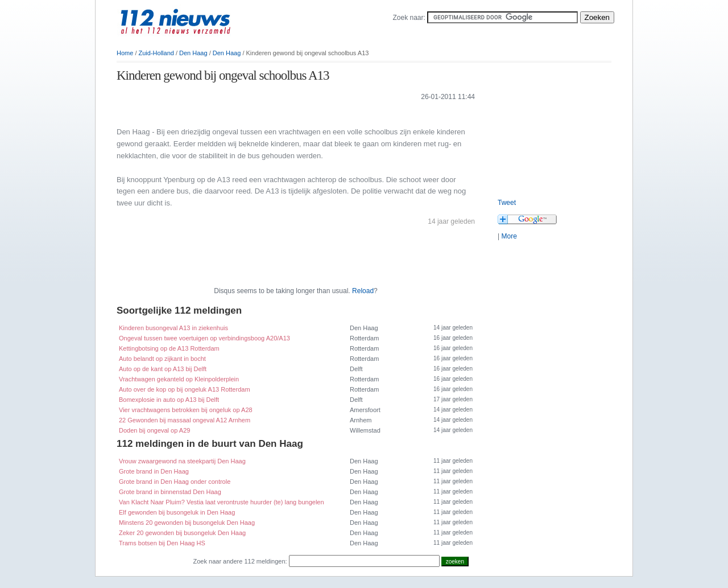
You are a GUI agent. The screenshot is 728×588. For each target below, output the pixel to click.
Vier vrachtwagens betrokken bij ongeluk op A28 (186, 410)
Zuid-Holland (156, 53)
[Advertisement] (250, 113)
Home (125, 53)
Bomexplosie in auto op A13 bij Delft (169, 400)
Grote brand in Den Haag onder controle (175, 482)
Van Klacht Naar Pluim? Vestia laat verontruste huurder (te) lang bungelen (222, 502)
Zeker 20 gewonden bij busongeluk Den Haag (182, 533)
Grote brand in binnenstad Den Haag (170, 492)
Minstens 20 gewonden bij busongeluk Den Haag (187, 523)
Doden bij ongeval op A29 (154, 430)
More (509, 236)
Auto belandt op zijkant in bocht (162, 359)
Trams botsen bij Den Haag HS (162, 543)
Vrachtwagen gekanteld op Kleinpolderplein (179, 379)
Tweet (507, 203)
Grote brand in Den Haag (154, 471)
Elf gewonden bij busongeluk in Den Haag (177, 512)
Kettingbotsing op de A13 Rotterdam (169, 348)
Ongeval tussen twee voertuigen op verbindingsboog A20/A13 (204, 338)
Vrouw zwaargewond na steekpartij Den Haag (182, 461)
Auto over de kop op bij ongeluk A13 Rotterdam (185, 389)
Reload (363, 291)
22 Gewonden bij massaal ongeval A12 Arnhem (185, 420)
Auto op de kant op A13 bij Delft (163, 369)
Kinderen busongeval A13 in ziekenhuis (173, 328)
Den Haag (193, 53)
